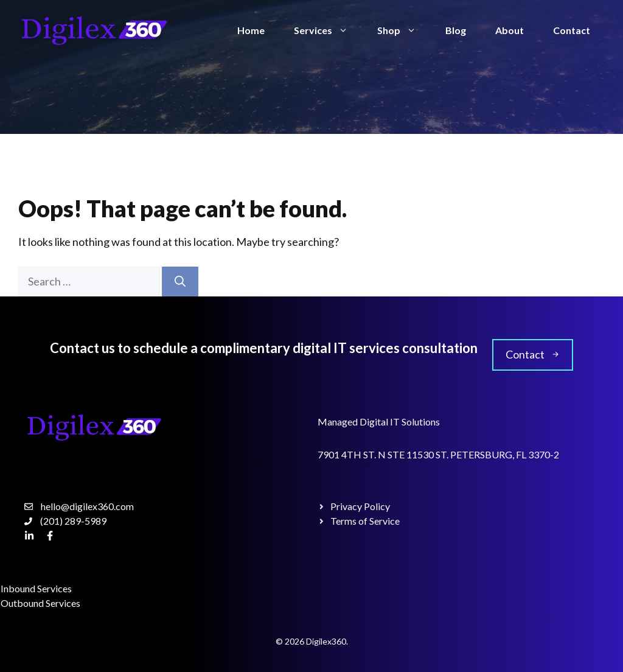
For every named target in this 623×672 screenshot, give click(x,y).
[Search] (180, 282)
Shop (404, 30)
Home (251, 30)
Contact (572, 30)
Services (328, 30)
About (510, 30)
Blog (456, 30)
